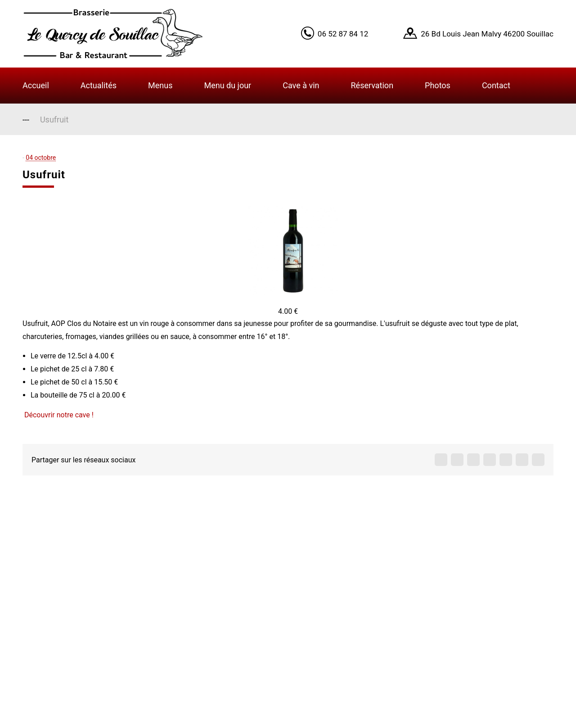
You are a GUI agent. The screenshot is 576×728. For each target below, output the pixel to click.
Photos (438, 85)
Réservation (372, 85)
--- (26, 120)
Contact (496, 85)
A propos (221, 558)
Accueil (36, 85)
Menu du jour (227, 85)
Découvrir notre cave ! (59, 415)
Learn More (463, 24)
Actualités (99, 85)
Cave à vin (301, 85)
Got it (505, 24)
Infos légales (229, 629)
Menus (160, 85)
